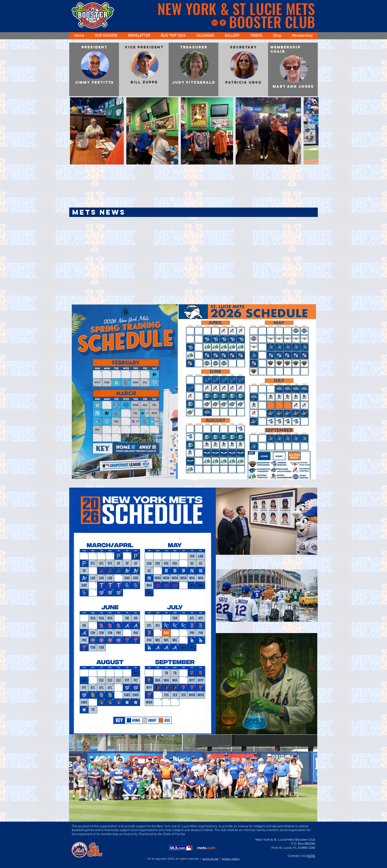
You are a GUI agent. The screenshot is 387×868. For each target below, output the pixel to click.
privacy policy (231, 859)
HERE (311, 856)
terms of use (210, 859)
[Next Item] (310, 131)
